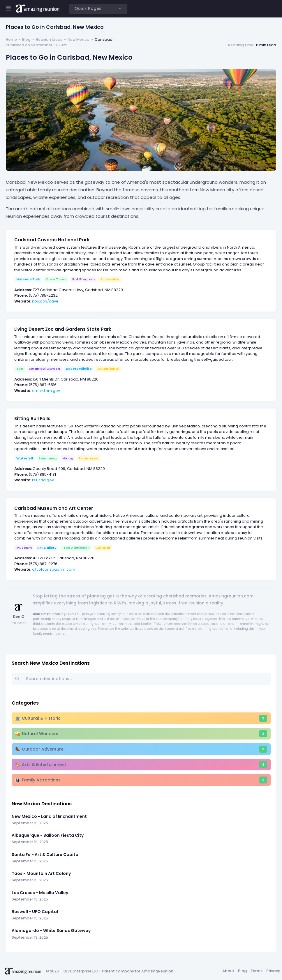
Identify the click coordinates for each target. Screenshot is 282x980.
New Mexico (79, 39)
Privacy (273, 971)
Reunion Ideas (49, 39)
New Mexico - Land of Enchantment (49, 816)
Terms (257, 971)
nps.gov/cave (45, 301)
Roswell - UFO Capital (35, 912)
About (228, 971)
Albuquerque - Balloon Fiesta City (48, 835)
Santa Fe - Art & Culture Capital (46, 855)
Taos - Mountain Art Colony (41, 873)
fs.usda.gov (43, 480)
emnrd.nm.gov (46, 391)
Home (11, 39)
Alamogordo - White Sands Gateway (51, 931)
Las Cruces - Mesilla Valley (40, 893)
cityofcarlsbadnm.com (54, 569)
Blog (26, 39)
